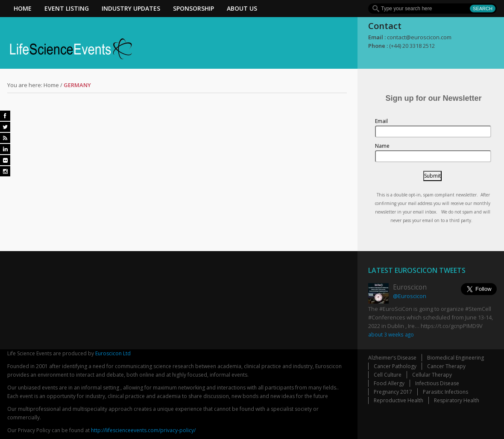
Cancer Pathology (395, 366)
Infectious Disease (437, 383)
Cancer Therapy (446, 366)
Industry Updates (131, 8)
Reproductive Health (399, 400)
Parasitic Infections (445, 392)
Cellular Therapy (432, 375)
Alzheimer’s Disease (392, 358)
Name (382, 146)
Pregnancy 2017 (393, 392)
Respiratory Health (457, 400)
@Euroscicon (410, 296)
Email (381, 121)
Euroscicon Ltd (113, 353)
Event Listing (67, 8)
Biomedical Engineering (456, 358)
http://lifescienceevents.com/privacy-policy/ (143, 430)
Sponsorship (193, 8)
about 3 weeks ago (391, 334)
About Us (242, 8)
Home (23, 8)
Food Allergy (389, 383)
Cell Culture (388, 375)
